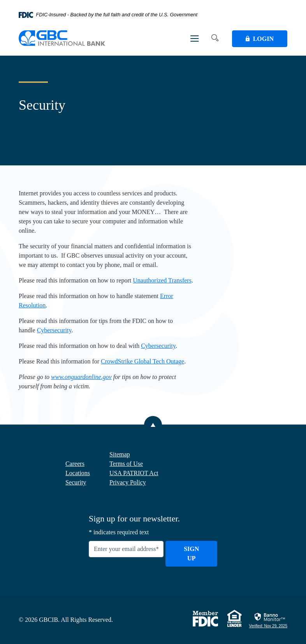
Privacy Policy (128, 482)
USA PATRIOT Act (134, 473)
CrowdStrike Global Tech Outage (142, 361)
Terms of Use (126, 464)
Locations (78, 473)
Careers (75, 464)
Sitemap (120, 454)
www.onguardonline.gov (81, 377)
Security (76, 482)
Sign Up (191, 554)
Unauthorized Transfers (162, 280)
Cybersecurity (54, 330)
